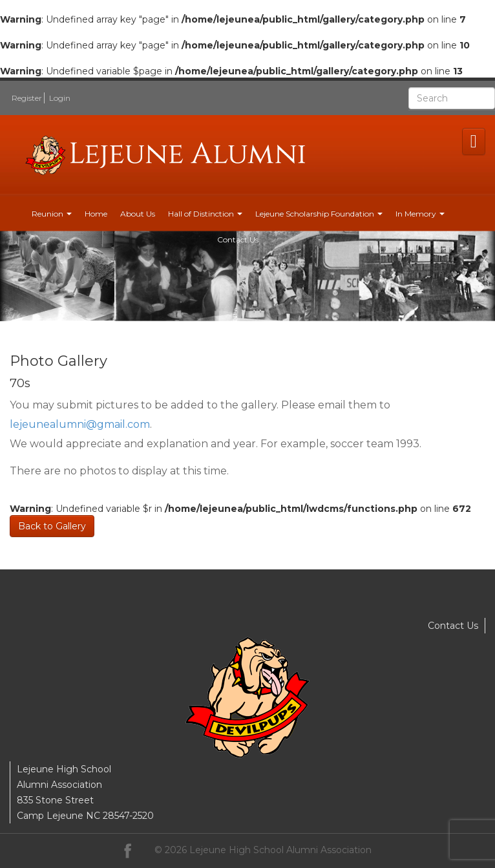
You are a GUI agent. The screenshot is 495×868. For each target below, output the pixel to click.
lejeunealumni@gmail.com (80, 424)
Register (27, 98)
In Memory (420, 214)
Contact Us (238, 239)
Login (60, 98)
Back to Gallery (52, 526)
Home (96, 214)
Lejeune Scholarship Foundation (319, 214)
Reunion (52, 214)
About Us (138, 214)
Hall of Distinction (205, 214)
